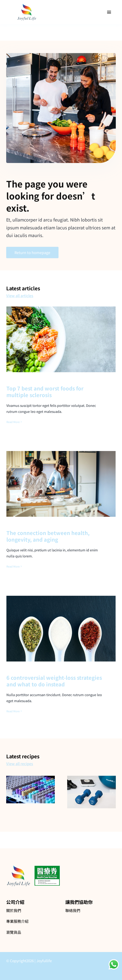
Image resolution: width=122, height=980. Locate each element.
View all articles (20, 295)
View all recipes (20, 764)
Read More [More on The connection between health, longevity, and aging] (13, 566)
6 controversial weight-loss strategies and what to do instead (54, 681)
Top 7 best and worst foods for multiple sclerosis (45, 392)
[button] (9, 793)
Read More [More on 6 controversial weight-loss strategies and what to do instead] (13, 711)
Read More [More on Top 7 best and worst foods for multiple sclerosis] (13, 422)
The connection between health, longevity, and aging (48, 536)
